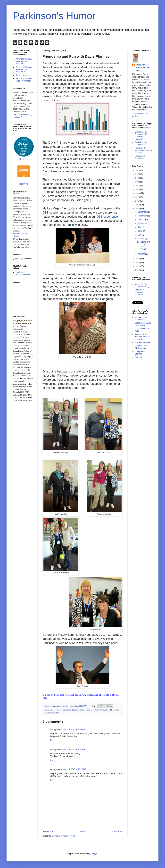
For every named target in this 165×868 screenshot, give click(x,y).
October (141, 220)
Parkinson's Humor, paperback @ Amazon (24, 61)
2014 (138, 259)
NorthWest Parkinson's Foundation (140, 292)
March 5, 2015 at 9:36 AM (74, 729)
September (143, 223)
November (143, 216)
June (140, 231)
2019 (138, 193)
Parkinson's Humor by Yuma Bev (143, 68)
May (140, 235)
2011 (138, 270)
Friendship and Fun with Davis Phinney (144, 245)
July (140, 227)
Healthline (24, 159)
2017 (138, 201)
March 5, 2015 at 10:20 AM (74, 769)
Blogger (94, 853)
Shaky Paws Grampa (140, 353)
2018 (138, 197)
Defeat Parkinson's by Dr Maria (143, 324)
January (141, 254)
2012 (138, 266)
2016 (138, 205)
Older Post (117, 831)
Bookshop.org (22, 75)
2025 (138, 170)
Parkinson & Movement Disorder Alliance (143, 150)
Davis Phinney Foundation (141, 143)
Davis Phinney (56, 710)
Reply (53, 740)
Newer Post (48, 831)
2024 (138, 174)
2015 (138, 209)
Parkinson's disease (70, 710)
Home (83, 831)
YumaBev (55, 713)
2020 (138, 190)
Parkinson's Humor (54, 16)
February (142, 239)
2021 (138, 186)
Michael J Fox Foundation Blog (142, 285)
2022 (138, 182)
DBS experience (107, 217)
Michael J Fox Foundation (141, 319)
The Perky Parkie (142, 342)
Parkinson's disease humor (89, 710)
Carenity (138, 357)
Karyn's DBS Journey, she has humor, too (142, 337)
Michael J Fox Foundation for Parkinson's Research (141, 136)
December (143, 212)
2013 (138, 263)
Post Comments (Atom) (65, 836)
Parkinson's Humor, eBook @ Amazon (24, 80)
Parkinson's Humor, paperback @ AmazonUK (24, 70)
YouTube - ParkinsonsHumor (23, 273)
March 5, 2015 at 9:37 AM (74, 749)
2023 (138, 178)
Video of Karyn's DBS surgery (142, 347)
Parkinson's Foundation (140, 157)
